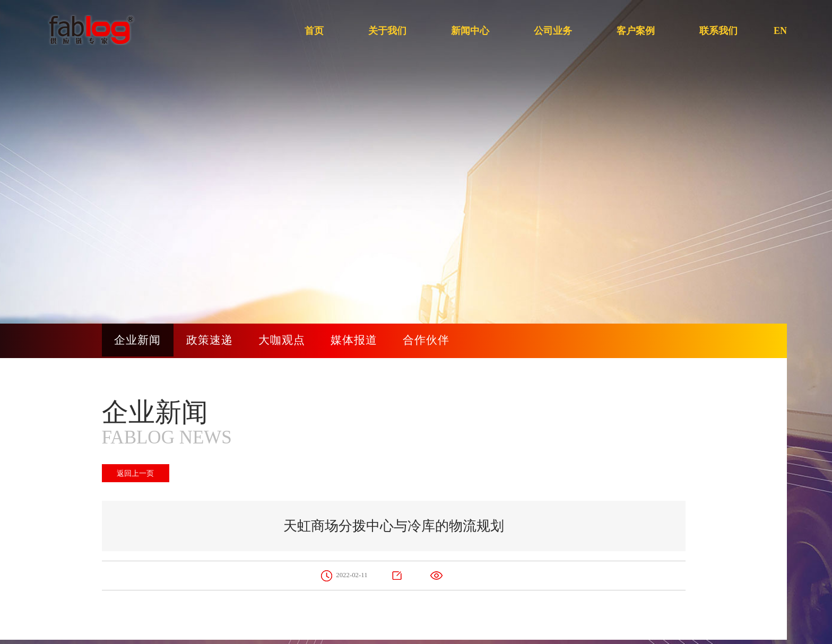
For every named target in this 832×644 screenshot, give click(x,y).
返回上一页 (136, 473)
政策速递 (215, 341)
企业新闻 (140, 341)
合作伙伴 (441, 341)
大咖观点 (290, 341)
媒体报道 (366, 341)
